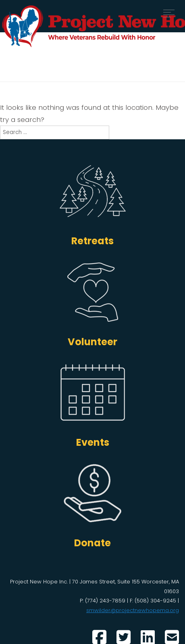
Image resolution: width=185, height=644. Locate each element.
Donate (92, 543)
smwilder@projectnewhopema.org (133, 610)
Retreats (92, 241)
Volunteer (92, 342)
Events (93, 442)
